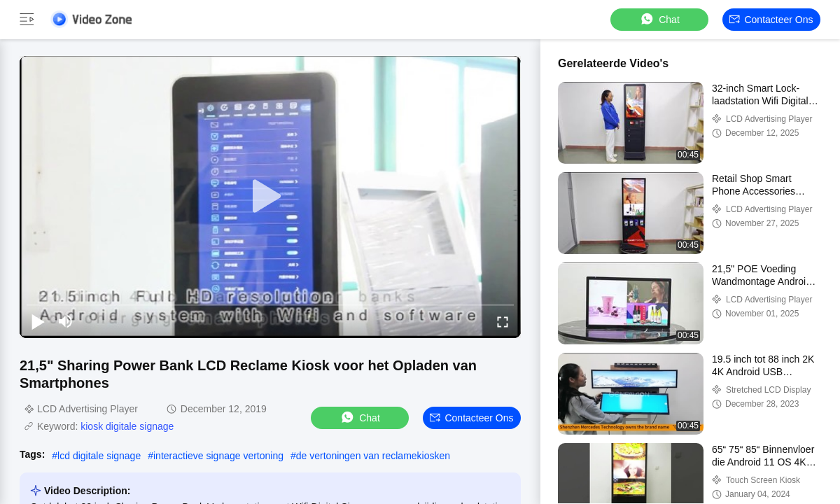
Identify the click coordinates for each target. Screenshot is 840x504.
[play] (270, 197)
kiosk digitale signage (127, 426)
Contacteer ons (771, 20)
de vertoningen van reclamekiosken (373, 456)
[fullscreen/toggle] (503, 321)
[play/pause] (38, 321)
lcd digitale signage (99, 456)
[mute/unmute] (66, 321)
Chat (659, 19)
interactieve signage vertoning (218, 456)
